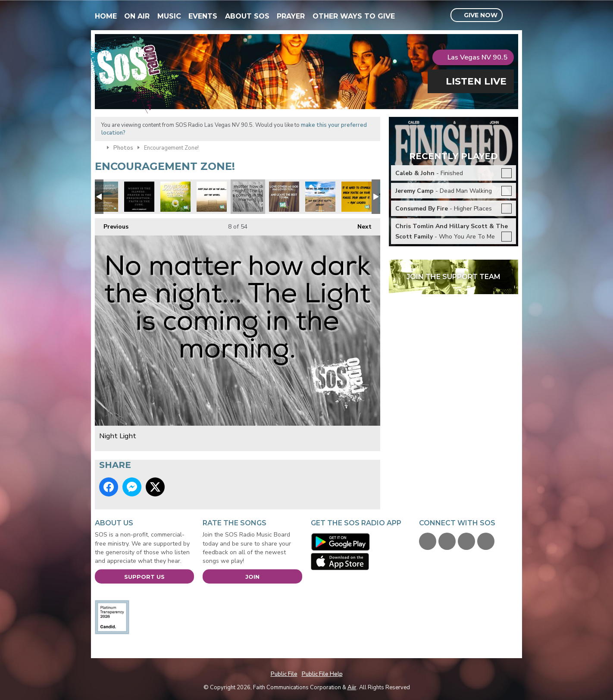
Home (106, 16)
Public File (284, 674)
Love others (284, 197)
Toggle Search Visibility (513, 16)
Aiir (352, 687)
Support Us (144, 577)
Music (169, 16)
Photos (123, 148)
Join (252, 577)
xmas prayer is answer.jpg (139, 197)
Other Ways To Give (354, 16)
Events (203, 16)
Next (360, 224)
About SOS (247, 16)
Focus (320, 197)
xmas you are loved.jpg (175, 197)
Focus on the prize (212, 197)
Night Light (248, 197)
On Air (137, 16)
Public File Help (322, 674)
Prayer (291, 16)
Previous (112, 224)
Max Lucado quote (357, 197)
